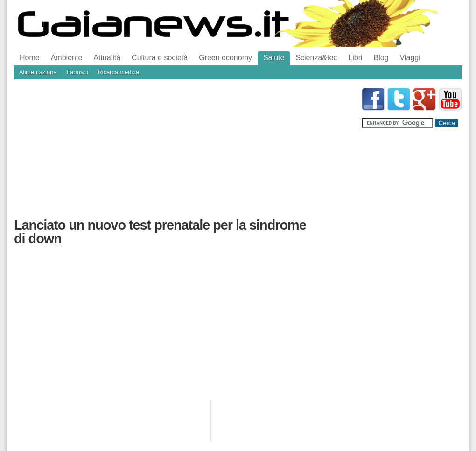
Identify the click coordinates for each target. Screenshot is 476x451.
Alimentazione (38, 72)
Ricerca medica (119, 72)
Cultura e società (160, 58)
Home (30, 58)
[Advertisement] (148, 153)
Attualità (107, 58)
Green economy (225, 58)
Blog (381, 58)
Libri (355, 58)
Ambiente (67, 58)
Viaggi (410, 58)
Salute (274, 58)
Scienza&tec (316, 58)
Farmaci (77, 72)
